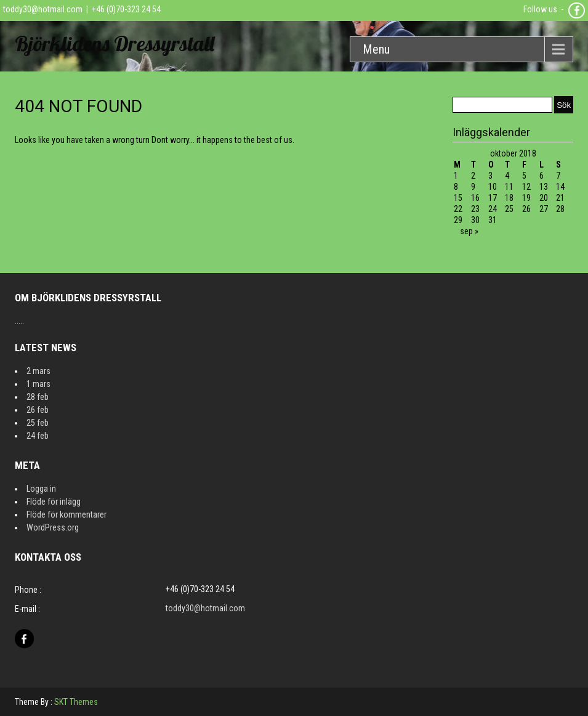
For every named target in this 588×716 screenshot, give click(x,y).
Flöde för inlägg (54, 502)
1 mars (38, 384)
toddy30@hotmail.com (43, 9)
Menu (376, 49)
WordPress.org (53, 527)
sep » (469, 231)
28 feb (38, 397)
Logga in (41, 489)
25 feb (38, 423)
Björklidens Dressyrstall (115, 43)
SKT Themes (76, 702)
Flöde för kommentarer (66, 515)
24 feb (38, 436)
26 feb (38, 410)
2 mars (38, 371)
